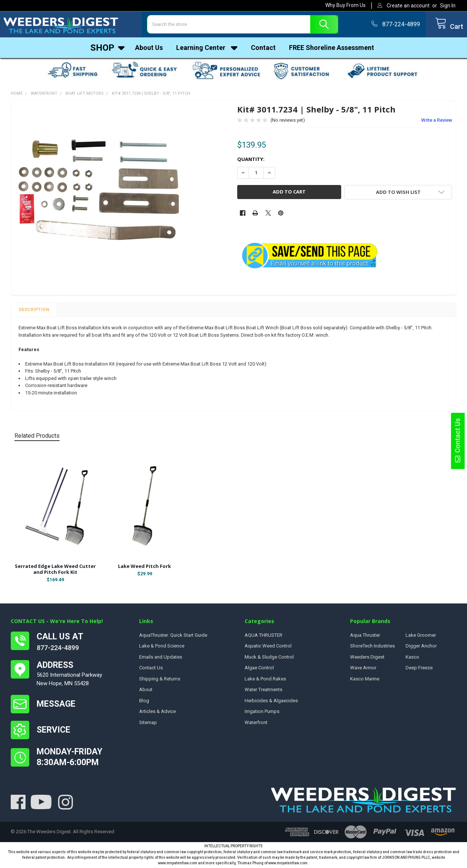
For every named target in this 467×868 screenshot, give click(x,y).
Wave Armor (363, 669)
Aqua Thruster (365, 637)
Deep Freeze (419, 669)
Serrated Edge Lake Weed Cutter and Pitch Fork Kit (55, 571)
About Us (149, 50)
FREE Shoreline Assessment (332, 50)
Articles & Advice (157, 713)
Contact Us (457, 441)
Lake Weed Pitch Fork (145, 568)
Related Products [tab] (37, 438)
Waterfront (256, 724)
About (146, 691)
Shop (107, 50)
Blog (144, 702)
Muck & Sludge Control (269, 659)
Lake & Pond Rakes (265, 681)
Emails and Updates (161, 659)
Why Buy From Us (345, 5)
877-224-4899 (58, 650)
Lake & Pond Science (162, 648)
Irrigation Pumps (262, 713)
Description (34, 312)
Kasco (412, 659)
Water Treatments (263, 691)
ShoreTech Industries (372, 648)
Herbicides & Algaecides (271, 702)
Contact (263, 50)
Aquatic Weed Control (268, 648)
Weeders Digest (367, 659)
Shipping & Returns (160, 681)
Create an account (408, 6)
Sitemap (148, 724)
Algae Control (259, 669)
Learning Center (207, 50)
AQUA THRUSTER (263, 637)
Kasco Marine (365, 681)
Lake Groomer (421, 637)
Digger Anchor (421, 648)
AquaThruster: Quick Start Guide (173, 637)
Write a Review (437, 122)
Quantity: (251, 161)
